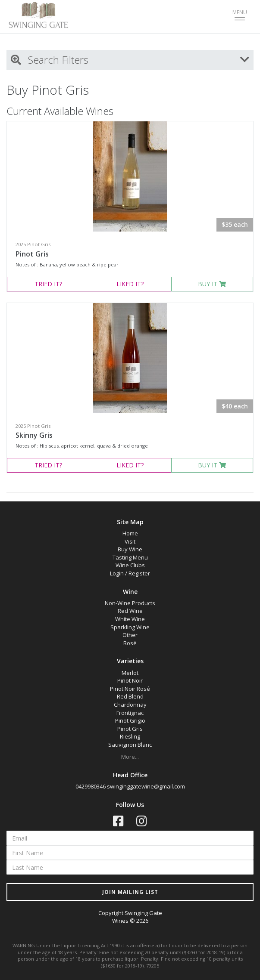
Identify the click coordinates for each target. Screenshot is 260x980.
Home (130, 533)
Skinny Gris (34, 435)
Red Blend (130, 696)
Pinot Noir (130, 680)
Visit (130, 541)
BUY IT (212, 284)
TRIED (48, 284)
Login (117, 573)
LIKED (130, 284)
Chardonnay (130, 705)
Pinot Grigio (130, 720)
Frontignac (130, 713)
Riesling (130, 736)
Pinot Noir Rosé (130, 689)
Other (130, 635)
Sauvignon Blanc (130, 745)
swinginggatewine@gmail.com (146, 786)
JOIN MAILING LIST (130, 892)
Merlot (130, 673)
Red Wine (130, 611)
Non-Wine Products (130, 603)
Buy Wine (130, 549)
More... (130, 757)
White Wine (130, 619)
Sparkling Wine (130, 627)
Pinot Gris (32, 254)
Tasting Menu (130, 557)
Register (139, 573)
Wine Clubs (130, 565)
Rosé (130, 643)
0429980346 (91, 786)
